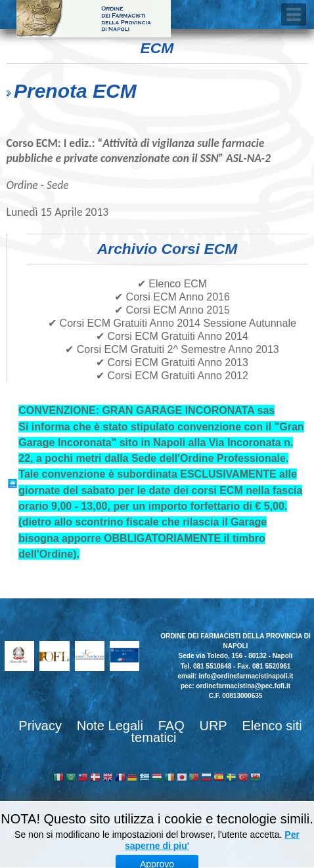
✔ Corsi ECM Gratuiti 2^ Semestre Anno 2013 (172, 349)
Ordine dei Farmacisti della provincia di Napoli (94, 19)
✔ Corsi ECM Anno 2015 (172, 310)
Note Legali (110, 726)
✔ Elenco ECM (172, 284)
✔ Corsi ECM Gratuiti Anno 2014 (172, 336)
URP (213, 726)
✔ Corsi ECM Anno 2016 (172, 297)
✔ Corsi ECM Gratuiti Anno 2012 (172, 376)
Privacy (40, 726)
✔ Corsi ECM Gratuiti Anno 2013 (172, 362)
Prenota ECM (75, 91)
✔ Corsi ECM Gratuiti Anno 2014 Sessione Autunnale (172, 323)
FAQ (171, 726)
